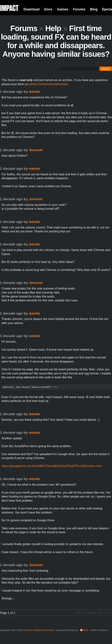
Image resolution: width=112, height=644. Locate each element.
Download (32, 9)
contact (50, 630)
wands (35, 92)
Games (63, 9)
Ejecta (107, 9)
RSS (85, 630)
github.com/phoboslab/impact (49, 84)
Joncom (36, 150)
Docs (48, 9)
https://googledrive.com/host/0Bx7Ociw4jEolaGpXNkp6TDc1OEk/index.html (52, 466)
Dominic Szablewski (34, 630)
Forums (79, 9)
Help (53, 28)
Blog (94, 9)
